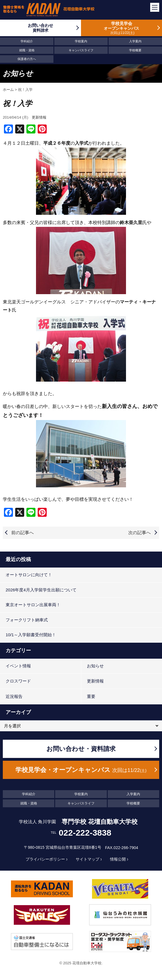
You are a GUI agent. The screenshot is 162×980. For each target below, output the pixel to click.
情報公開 (118, 859)
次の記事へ (139, 533)
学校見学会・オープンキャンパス (81, 770)
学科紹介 (27, 41)
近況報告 (14, 696)
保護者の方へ (27, 59)
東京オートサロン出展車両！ (33, 605)
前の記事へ (22, 533)
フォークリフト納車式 (27, 620)
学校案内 (81, 41)
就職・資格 (27, 50)
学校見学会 (121, 28)
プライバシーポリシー (45, 859)
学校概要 (135, 50)
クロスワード (18, 681)
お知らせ (95, 666)
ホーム (8, 90)
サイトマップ (87, 859)
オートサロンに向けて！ (29, 575)
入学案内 (135, 41)
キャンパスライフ (81, 50)
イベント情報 (18, 666)
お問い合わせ (40, 28)
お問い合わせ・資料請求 (81, 749)
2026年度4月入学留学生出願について (41, 590)
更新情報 (39, 117)
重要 (91, 696)
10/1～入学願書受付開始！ (31, 635)
